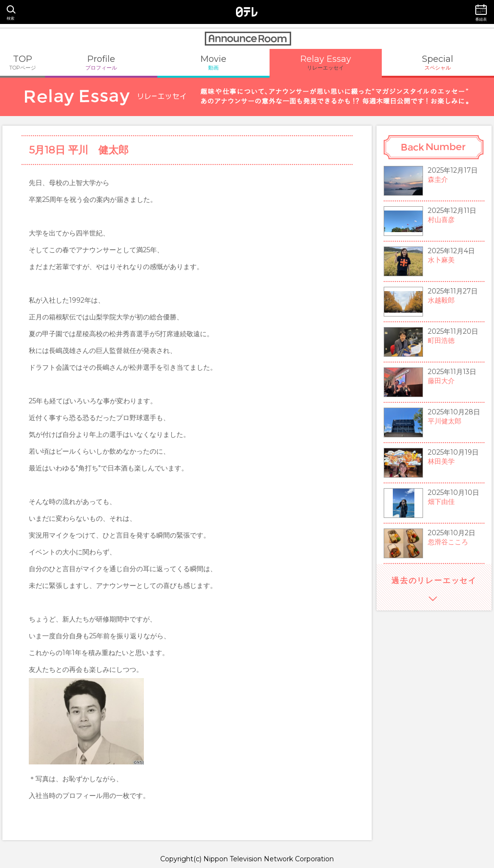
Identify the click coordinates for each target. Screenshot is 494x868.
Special (438, 63)
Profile (101, 63)
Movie (213, 63)
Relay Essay (326, 63)
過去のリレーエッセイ (434, 581)
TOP (23, 63)
